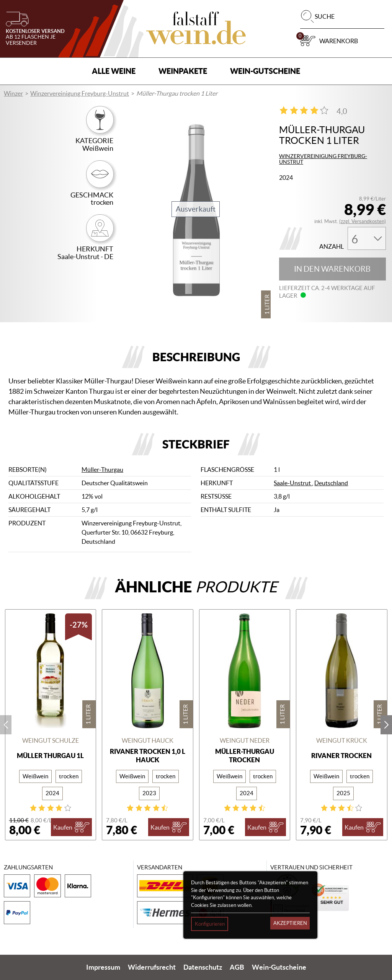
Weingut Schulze (51, 740)
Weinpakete (183, 71)
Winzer (13, 93)
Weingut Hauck (148, 740)
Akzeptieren (290, 923)
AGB (237, 967)
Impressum (103, 967)
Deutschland (331, 483)
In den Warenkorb (332, 269)
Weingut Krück (342, 740)
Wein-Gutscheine (265, 71)
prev (6, 725)
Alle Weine (114, 71)
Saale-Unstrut (293, 483)
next (386, 725)
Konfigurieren (210, 924)
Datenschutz (203, 967)
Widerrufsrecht (152, 967)
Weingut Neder (245, 740)
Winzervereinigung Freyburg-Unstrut (80, 93)
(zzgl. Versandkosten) (363, 221)
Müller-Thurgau (102, 470)
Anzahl (332, 247)
